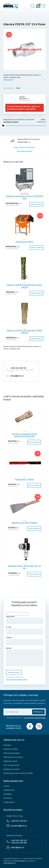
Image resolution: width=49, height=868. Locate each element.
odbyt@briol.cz (17, 847)
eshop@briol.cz (17, 376)
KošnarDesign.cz (21, 861)
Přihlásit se (38, 712)
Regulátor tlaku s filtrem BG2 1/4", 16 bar (24, 567)
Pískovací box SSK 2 (24, 242)
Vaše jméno (25, 620)
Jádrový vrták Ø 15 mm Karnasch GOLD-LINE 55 (24, 286)
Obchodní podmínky (12, 753)
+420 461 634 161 (19, 840)
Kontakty (7, 745)
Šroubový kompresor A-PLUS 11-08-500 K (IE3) (24, 197)
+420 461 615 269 (19, 821)
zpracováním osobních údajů (17, 679)
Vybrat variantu (37, 204)
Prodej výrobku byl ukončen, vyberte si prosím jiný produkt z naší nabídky (23, 108)
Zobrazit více (8, 80)
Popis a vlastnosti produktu (25, 148)
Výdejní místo (9, 790)
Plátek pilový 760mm (24, 479)
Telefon (25, 641)
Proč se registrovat (11, 765)
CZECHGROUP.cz (10, 863)
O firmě (6, 786)
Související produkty (24, 151)
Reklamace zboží (10, 761)
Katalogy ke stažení (12, 769)
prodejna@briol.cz (19, 826)
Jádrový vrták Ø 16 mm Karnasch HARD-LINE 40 (24, 332)
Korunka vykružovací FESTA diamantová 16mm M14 (25, 435)
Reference (8, 798)
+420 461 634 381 (19, 843)
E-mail (25, 630)
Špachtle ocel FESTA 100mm (25, 523)
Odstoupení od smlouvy (13, 757)
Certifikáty (8, 794)
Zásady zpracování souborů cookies (18, 773)
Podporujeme (9, 802)
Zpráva (25, 657)
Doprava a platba (11, 749)
